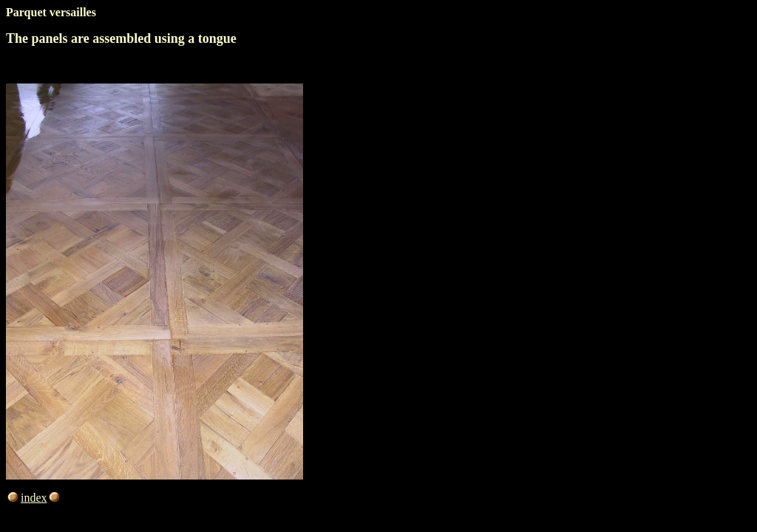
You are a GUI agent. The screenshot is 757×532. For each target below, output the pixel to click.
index (41, 498)
